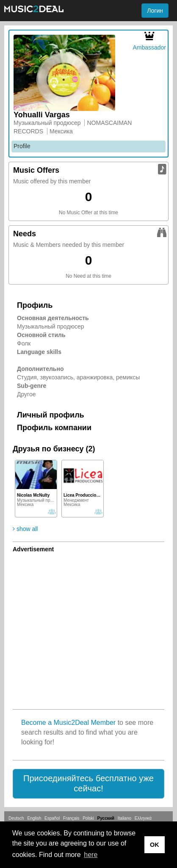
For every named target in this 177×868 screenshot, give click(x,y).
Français (71, 818)
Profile (22, 146)
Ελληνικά (143, 818)
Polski (88, 818)
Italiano (124, 818)
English (34, 818)
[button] (88, 784)
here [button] (91, 855)
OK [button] (155, 845)
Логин (155, 11)
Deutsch (16, 818)
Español (52, 818)
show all (25, 529)
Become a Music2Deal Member (68, 723)
